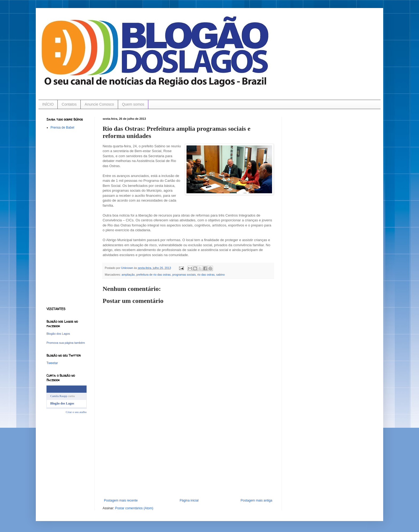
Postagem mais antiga (256, 500)
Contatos (69, 104)
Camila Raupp (59, 396)
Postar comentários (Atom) (134, 508)
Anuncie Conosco (99, 104)
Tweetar (52, 363)
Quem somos (133, 104)
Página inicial (189, 500)
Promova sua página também (66, 343)
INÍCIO (48, 104)
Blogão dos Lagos (58, 334)
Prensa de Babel (62, 128)
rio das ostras (206, 275)
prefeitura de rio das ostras (153, 275)
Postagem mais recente (121, 500)
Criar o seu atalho (76, 412)
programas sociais (184, 275)
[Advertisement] (188, 458)
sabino (220, 275)
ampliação (128, 275)
